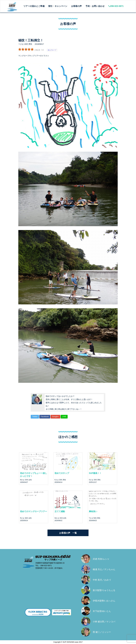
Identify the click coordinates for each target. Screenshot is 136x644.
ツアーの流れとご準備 (34, 6)
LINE (64, 417)
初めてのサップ (62, 473)
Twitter (35, 417)
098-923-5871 (116, 6)
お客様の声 (77, 6)
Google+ (55, 417)
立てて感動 (60, 511)
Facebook (45, 417)
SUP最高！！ (95, 473)
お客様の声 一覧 (68, 533)
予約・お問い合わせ (95, 6)
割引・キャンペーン (58, 6)
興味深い (93, 511)
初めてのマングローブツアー (34, 511)
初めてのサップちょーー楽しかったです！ (34, 475)
